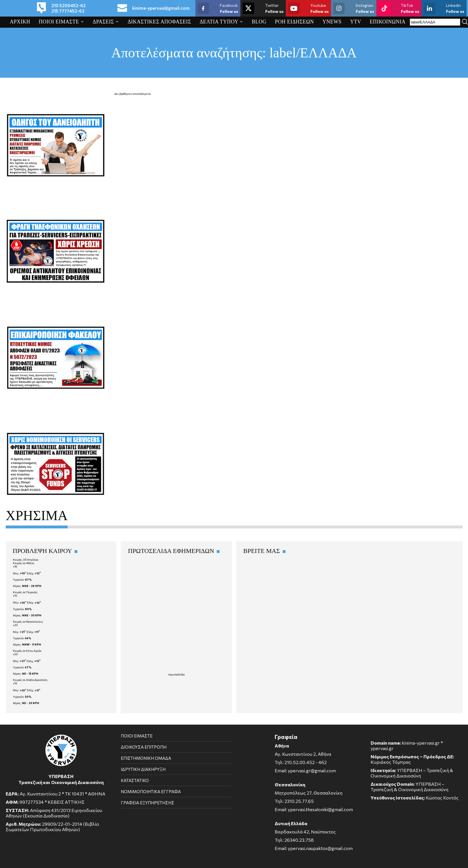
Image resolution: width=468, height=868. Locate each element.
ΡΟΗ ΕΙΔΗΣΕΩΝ (295, 22)
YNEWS (332, 22)
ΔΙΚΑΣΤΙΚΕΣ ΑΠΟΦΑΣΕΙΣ (159, 22)
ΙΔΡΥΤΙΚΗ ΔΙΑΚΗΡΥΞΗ (143, 769)
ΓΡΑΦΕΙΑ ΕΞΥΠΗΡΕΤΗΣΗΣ (147, 803)
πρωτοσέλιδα (176, 674)
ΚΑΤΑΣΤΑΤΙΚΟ (135, 780)
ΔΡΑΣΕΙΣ (104, 22)
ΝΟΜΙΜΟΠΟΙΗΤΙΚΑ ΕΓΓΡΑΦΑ (151, 791)
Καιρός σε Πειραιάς (25, 592)
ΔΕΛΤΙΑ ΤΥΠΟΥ (219, 22)
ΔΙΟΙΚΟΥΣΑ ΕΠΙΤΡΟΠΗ (144, 747)
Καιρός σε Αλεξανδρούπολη (30, 680)
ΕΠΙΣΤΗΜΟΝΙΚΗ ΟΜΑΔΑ (146, 758)
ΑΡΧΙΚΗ (20, 22)
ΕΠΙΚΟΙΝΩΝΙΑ (388, 22)
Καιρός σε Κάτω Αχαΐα (27, 651)
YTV (356, 22)
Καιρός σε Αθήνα (24, 563)
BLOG (259, 22)
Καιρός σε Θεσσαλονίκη (28, 622)
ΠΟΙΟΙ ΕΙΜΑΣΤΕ (59, 22)
